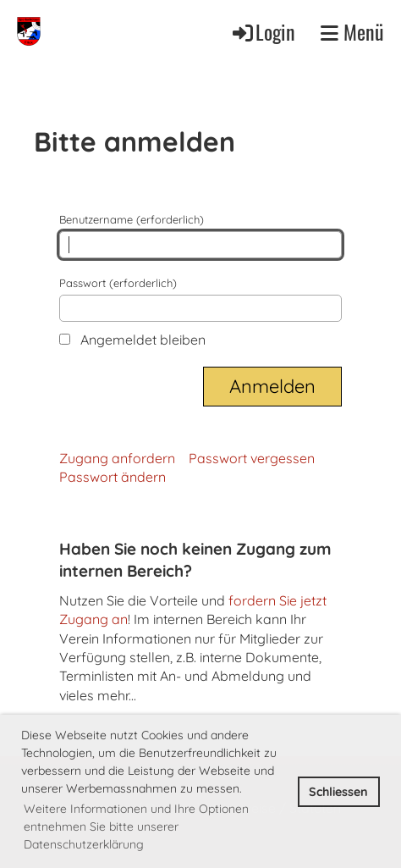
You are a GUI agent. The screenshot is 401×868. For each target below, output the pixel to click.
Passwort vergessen (252, 458)
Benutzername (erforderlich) (200, 235)
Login (263, 32)
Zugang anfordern (117, 458)
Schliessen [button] (338, 792)
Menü (352, 32)
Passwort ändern (113, 477)
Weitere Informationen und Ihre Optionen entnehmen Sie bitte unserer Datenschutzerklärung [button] (136, 827)
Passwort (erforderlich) (200, 299)
